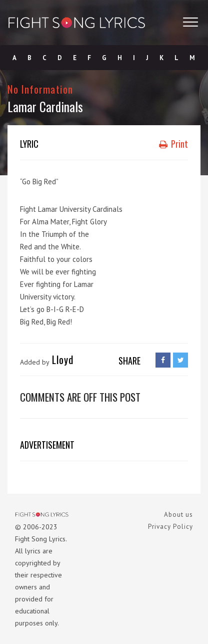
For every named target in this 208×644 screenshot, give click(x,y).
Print (173, 144)
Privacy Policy (170, 527)
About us (178, 515)
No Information (40, 89)
